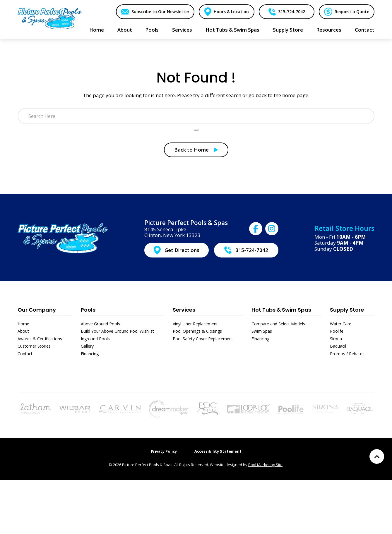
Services (184, 310)
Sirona (336, 339)
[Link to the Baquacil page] (360, 408)
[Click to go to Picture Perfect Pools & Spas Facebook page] (256, 229)
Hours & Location (231, 12)
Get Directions (182, 250)
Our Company (37, 310)
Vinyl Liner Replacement (195, 324)
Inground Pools (95, 339)
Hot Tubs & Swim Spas (281, 310)
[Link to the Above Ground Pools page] (75, 409)
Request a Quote (352, 12)
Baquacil (338, 346)
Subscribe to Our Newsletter (160, 12)
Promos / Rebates (347, 354)
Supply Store (347, 310)
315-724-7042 (291, 12)
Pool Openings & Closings (197, 331)
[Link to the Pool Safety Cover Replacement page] (248, 408)
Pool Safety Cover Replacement (203, 339)
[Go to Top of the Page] (377, 456)
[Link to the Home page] (50, 18)
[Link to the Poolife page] (291, 408)
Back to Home (191, 150)
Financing (90, 354)
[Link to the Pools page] (35, 408)
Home (23, 324)
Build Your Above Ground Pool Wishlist (117, 331)
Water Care (341, 324)
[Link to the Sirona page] (325, 408)
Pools (88, 310)
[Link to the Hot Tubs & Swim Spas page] (169, 408)
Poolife (337, 331)
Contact (25, 354)
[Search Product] (196, 130)
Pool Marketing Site (265, 465)
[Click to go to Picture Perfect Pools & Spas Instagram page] (272, 229)
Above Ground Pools (100, 324)
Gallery (87, 346)
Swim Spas (262, 331)
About (23, 331)
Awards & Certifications (40, 339)
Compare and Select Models (278, 324)
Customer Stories (34, 346)
